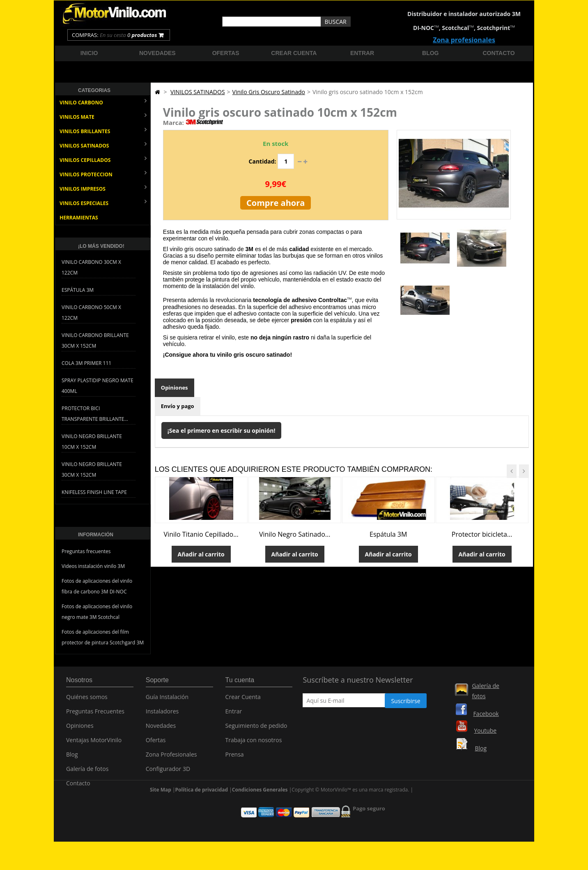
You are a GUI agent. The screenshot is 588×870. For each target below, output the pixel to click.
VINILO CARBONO (103, 102)
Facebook (486, 714)
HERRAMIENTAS (79, 218)
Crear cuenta (294, 53)
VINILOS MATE (103, 116)
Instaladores (162, 715)
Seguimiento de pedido (256, 729)
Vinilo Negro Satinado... (295, 534)
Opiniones (175, 388)
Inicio (89, 53)
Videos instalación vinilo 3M (93, 566)
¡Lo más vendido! (101, 246)
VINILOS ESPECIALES (103, 202)
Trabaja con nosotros (254, 744)
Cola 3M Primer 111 (86, 363)
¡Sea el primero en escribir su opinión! (222, 430)
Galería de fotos (87, 772)
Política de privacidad (202, 812)
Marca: (173, 122)
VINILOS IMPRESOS (103, 188)
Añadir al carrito (201, 554)
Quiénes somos (87, 700)
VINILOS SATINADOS (103, 145)
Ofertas (226, 53)
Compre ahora (276, 203)
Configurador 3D (168, 772)
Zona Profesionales (171, 758)
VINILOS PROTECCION (103, 174)
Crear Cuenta (243, 700)
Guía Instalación (167, 700)
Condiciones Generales (260, 812)
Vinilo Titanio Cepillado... (201, 534)
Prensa (235, 758)
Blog (430, 53)
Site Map (161, 812)
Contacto (499, 53)
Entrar (362, 53)
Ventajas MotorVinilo (94, 744)
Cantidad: (263, 161)
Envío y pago (178, 406)
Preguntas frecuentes (86, 551)
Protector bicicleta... (482, 534)
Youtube (485, 730)
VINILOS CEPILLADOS (103, 159)
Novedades (157, 53)
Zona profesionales (464, 40)
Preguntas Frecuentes (95, 715)
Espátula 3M (78, 290)
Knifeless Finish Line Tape (94, 492)
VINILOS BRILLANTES (103, 130)
